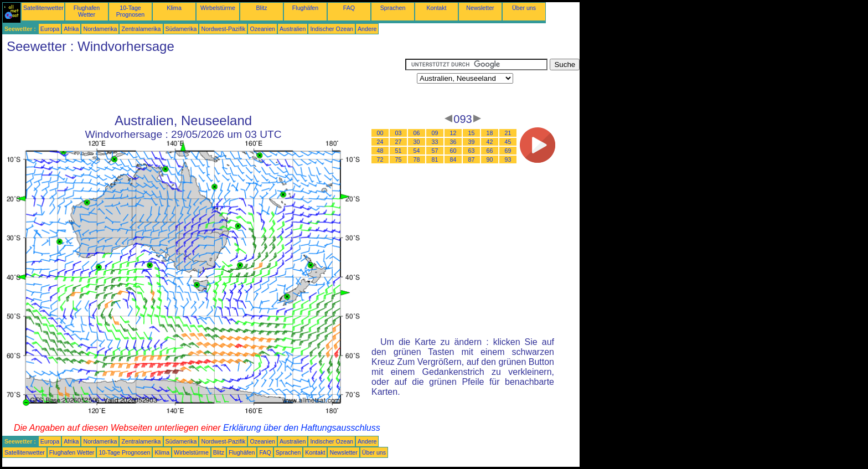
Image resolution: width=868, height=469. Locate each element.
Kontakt (436, 8)
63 (472, 151)
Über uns (524, 8)
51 (399, 151)
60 (453, 151)
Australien (293, 29)
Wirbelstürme (218, 8)
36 (453, 142)
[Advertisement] (204, 84)
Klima (174, 8)
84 (453, 159)
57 (435, 151)
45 (508, 142)
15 (472, 133)
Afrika (71, 29)
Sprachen (393, 8)
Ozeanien (262, 29)
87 (472, 159)
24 (380, 142)
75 (399, 159)
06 (417, 133)
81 (435, 159)
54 (417, 151)
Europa (50, 29)
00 (380, 133)
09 (435, 133)
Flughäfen (305, 8)
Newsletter (480, 8)
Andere (367, 29)
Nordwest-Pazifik (223, 29)
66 (490, 151)
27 (399, 142)
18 (490, 133)
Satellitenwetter (43, 8)
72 (380, 159)
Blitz (261, 8)
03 (399, 133)
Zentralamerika (141, 29)
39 (472, 142)
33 (435, 142)
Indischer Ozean (332, 29)
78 (417, 159)
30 (417, 142)
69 (508, 151)
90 (490, 159)
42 (490, 142)
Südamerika (181, 29)
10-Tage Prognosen (131, 11)
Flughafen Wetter (87, 11)
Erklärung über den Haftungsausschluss (302, 428)
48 (380, 151)
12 (453, 133)
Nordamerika (100, 29)
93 (508, 159)
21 (508, 133)
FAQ (349, 8)
